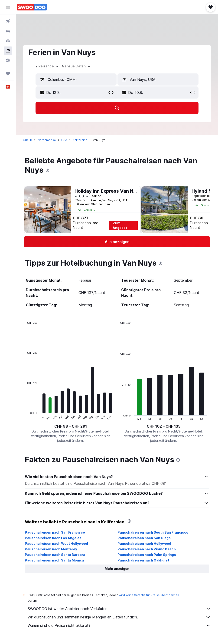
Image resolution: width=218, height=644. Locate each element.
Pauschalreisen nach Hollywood (144, 543)
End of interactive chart (25, 416)
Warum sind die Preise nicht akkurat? (119, 625)
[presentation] (47, 170)
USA (64, 140)
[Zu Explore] (8, 60)
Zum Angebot (120, 225)
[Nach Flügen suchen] (8, 21)
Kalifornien (80, 140)
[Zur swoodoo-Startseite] (32, 7)
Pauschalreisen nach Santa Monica (54, 560)
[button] (8, 7)
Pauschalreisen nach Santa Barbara (55, 555)
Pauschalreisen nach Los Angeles (53, 538)
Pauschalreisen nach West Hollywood (56, 543)
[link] (117, 242)
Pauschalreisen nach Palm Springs (147, 555)
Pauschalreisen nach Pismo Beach (147, 549)
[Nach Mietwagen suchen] (8, 41)
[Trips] (8, 74)
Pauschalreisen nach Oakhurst (143, 560)
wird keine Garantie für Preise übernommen (149, 595)
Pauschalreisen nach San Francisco (55, 532)
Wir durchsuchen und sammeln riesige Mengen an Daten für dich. (119, 617)
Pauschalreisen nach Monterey (51, 549)
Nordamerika (47, 140)
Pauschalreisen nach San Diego (144, 538)
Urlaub (28, 140)
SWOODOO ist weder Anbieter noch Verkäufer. (119, 609)
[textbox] (76, 79)
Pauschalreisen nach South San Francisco (153, 532)
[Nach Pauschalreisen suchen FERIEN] (8, 51)
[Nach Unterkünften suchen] (8, 31)
